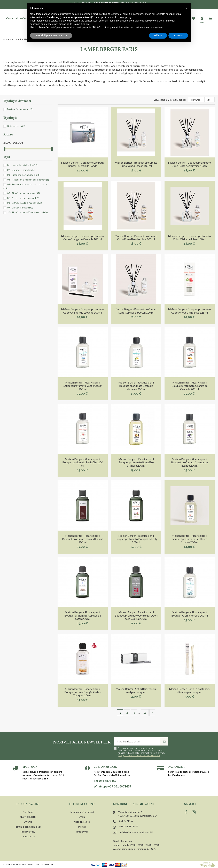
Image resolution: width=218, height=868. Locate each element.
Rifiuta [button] (158, 35)
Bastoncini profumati (20, 109)
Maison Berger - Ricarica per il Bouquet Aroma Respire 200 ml (190, 614)
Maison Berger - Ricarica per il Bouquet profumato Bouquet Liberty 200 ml (136, 539)
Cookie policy (28, 836)
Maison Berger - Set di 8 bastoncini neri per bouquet (136, 690)
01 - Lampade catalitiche (22, 165)
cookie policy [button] (125, 17)
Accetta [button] (178, 35)
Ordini (82, 817)
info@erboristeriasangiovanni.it (136, 832)
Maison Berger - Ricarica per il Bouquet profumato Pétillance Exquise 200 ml (190, 539)
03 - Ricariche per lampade (23, 175)
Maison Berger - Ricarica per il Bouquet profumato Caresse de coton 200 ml (83, 615)
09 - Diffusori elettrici (20, 208)
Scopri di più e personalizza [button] (51, 35)
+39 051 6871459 (129, 826)
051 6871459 (126, 821)
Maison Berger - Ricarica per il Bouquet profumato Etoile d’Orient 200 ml (83, 539)
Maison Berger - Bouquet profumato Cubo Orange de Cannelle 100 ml (83, 237)
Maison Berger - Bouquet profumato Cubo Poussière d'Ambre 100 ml (136, 237)
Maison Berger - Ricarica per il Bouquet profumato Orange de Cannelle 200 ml (189, 386)
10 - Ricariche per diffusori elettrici (28, 212)
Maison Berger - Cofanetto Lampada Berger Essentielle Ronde (83, 164)
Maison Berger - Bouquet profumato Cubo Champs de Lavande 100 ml (83, 311)
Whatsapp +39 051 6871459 (112, 786)
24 (210, 100)
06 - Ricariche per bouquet (24, 193)
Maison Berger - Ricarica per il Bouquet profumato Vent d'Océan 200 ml (83, 386)
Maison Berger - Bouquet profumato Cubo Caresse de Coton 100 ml (136, 311)
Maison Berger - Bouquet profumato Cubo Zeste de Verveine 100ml (189, 164)
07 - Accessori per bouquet (23, 198)
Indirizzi (82, 827)
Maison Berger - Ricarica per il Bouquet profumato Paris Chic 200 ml (83, 462)
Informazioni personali (82, 812)
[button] (186, 8)
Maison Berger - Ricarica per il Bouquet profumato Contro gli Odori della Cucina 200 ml (136, 615)
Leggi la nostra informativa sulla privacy (139, 755)
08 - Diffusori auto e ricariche (25, 203)
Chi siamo (28, 812)
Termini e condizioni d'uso (28, 827)
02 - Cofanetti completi (21, 170)
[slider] (5, 149)
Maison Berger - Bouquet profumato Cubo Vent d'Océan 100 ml (136, 164)
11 (145, 713)
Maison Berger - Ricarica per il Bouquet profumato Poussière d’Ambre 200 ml (136, 462)
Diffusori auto (16, 126)
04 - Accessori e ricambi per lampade (28, 180)
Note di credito (82, 822)
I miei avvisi (82, 832)
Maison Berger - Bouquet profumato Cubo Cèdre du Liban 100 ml (189, 237)
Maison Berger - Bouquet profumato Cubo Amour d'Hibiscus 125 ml (189, 311)
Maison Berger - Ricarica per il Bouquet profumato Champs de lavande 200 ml (189, 462)
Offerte (28, 822)
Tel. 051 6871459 (105, 781)
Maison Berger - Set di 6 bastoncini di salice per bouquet (190, 690)
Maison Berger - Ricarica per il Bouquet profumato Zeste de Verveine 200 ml (136, 386)
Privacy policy (28, 832)
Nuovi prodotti (28, 817)
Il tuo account (82, 804)
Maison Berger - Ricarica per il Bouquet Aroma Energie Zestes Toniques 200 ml (83, 692)
